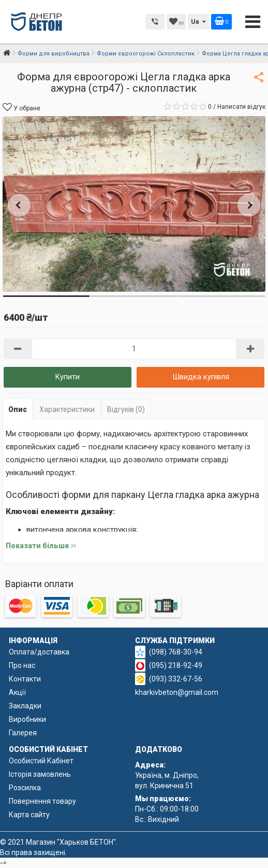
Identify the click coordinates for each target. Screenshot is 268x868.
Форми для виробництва (54, 54)
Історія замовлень (40, 774)
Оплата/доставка (39, 652)
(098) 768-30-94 (176, 652)
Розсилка (25, 788)
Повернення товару (42, 801)
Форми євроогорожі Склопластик (146, 54)
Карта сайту (29, 815)
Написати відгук (241, 107)
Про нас (22, 665)
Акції (17, 692)
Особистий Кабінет (41, 761)
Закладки (25, 706)
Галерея (23, 733)
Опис (18, 409)
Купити (67, 377)
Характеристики (67, 409)
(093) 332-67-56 (176, 679)
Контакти (25, 679)
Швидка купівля (201, 377)
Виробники (27, 719)
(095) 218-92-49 (176, 665)
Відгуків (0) (126, 409)
